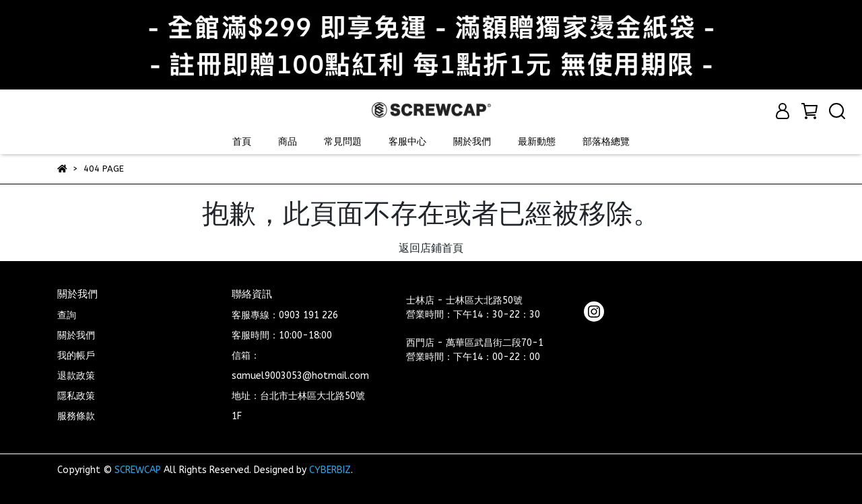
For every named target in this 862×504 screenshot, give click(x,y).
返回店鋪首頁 (431, 248)
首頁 (242, 142)
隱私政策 (76, 396)
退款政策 (76, 376)
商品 (288, 142)
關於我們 (472, 142)
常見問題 (343, 142)
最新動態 (537, 142)
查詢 (67, 315)
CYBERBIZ (330, 470)
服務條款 (76, 416)
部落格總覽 (606, 142)
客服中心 (407, 142)
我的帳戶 (76, 356)
